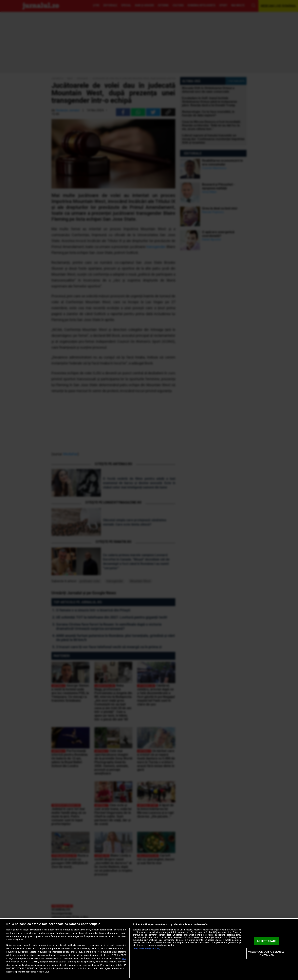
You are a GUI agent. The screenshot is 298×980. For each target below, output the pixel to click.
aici (124, 959)
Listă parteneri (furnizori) (146, 949)
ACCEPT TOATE (266, 941)
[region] (149, 949)
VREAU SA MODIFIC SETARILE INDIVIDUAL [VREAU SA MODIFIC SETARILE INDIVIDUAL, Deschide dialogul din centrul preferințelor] (266, 953)
